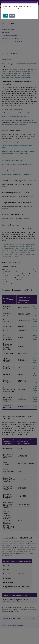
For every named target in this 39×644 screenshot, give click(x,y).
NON (12, 15)
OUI (5, 15)
